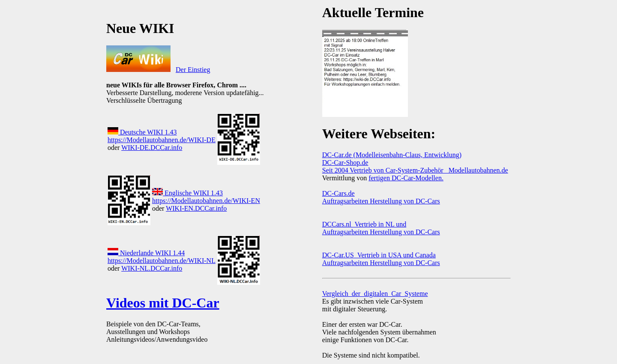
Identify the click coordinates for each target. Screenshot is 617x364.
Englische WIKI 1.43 (187, 193)
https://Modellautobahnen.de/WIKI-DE (162, 140)
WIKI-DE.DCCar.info (152, 148)
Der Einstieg (193, 70)
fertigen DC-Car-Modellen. (406, 178)
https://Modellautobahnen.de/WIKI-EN (206, 201)
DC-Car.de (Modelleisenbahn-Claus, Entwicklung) (392, 155)
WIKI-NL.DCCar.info (152, 268)
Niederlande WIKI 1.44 (146, 253)
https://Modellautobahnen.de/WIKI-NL (162, 261)
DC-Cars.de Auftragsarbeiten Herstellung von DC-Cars (381, 197)
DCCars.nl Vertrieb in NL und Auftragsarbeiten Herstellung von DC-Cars (381, 228)
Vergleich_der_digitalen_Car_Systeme (375, 294)
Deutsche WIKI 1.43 (142, 132)
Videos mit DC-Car (163, 303)
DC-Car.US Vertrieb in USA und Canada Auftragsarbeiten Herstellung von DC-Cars (381, 259)
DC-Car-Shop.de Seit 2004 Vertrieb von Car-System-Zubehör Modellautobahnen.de (415, 166)
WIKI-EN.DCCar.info (196, 208)
